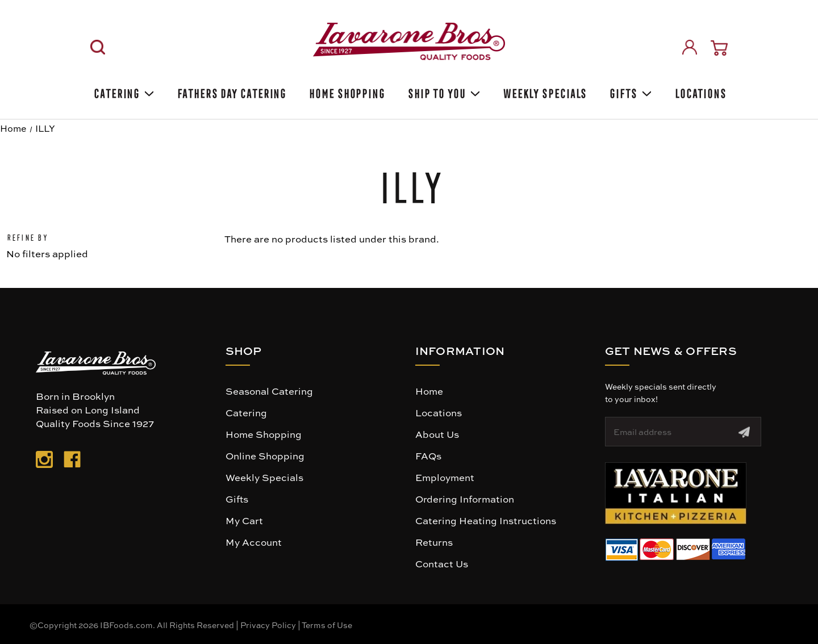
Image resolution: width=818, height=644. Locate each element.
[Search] (98, 47)
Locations (700, 92)
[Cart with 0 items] (719, 48)
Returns (434, 542)
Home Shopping (346, 92)
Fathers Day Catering (231, 92)
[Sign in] (690, 47)
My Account (254, 542)
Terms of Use (327, 625)
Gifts (629, 92)
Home (429, 391)
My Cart (244, 520)
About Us (437, 434)
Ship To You (443, 92)
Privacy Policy (268, 625)
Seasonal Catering (269, 391)
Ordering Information (465, 499)
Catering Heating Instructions (486, 520)
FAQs (428, 455)
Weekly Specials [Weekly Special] (544, 92)
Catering (123, 92)
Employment (445, 477)
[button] (676, 493)
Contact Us (442, 563)
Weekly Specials (264, 477)
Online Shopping (265, 455)
